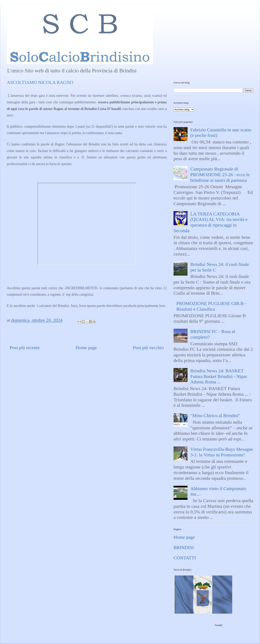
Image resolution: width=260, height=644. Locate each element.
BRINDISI (184, 547)
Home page (86, 348)
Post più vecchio (148, 348)
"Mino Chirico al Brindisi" (215, 416)
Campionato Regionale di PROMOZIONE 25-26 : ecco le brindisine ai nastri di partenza (220, 175)
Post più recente (25, 348)
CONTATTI (185, 558)
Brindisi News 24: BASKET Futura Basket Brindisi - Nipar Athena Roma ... (219, 376)
